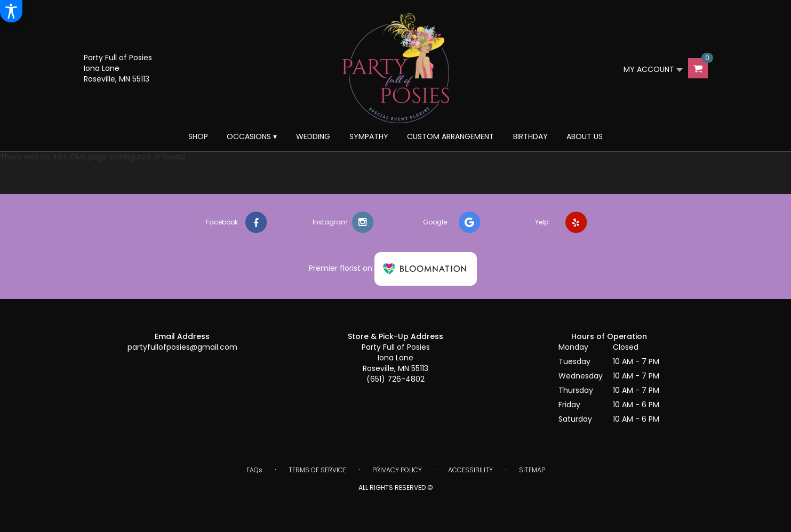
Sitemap (532, 470)
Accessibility (470, 470)
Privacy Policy (397, 470)
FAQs (254, 470)
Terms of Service (317, 470)
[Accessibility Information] (11, 11)
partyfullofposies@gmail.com (182, 347)
